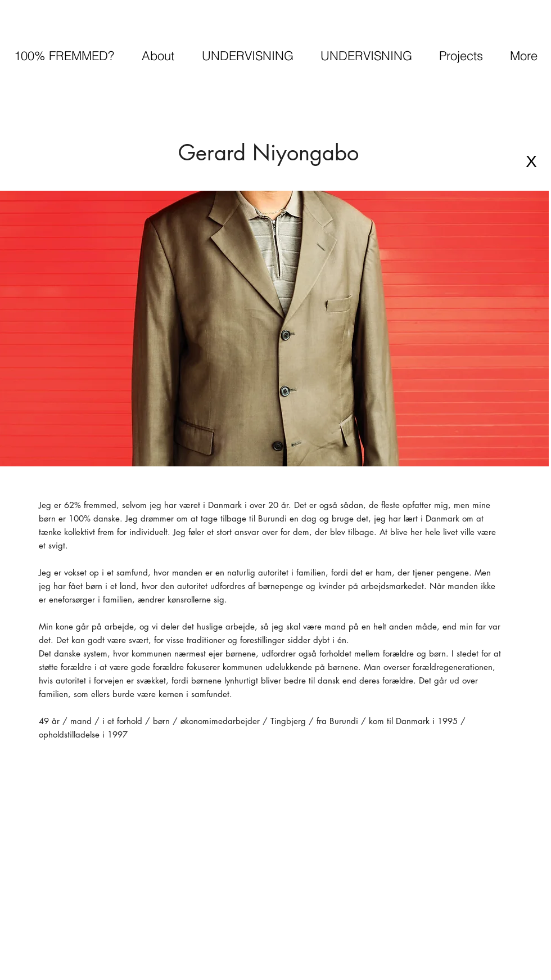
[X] (531, 161)
